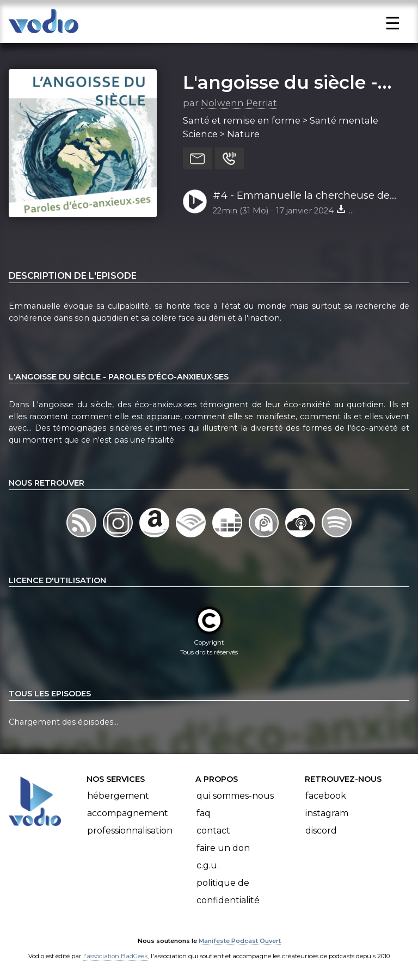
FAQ (204, 813)
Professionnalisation (130, 831)
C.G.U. (208, 865)
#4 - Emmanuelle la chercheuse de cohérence (301, 196)
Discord (321, 831)
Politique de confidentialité (228, 892)
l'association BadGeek (116, 956)
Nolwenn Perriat (239, 103)
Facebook (326, 796)
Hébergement (118, 796)
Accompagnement (128, 813)
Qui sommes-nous (235, 796)
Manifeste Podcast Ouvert (240, 941)
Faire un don (223, 848)
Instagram (327, 813)
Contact (213, 831)
